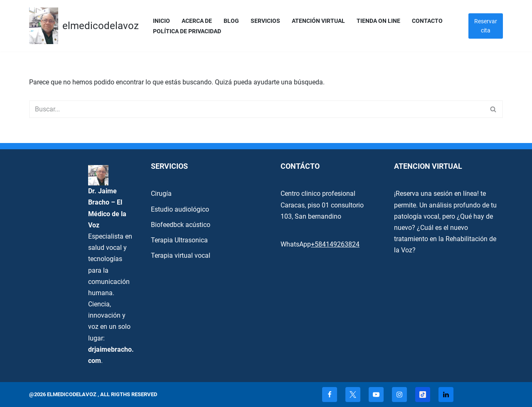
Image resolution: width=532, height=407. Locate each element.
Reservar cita (486, 26)
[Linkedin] (446, 395)
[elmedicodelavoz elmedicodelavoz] (84, 26)
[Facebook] (330, 395)
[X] (353, 395)
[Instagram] (399, 395)
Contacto (427, 21)
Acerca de (197, 21)
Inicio (161, 21)
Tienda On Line (378, 21)
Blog (231, 21)
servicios (265, 21)
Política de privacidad (187, 31)
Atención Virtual (318, 21)
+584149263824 (335, 244)
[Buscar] (257, 109)
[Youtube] (376, 395)
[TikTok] (423, 395)
